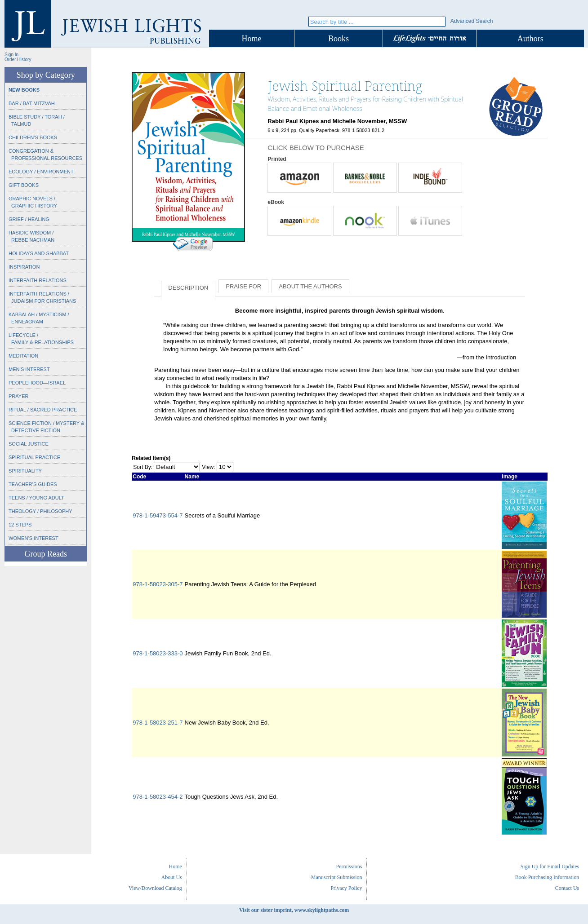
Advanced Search (472, 21)
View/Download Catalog (155, 888)
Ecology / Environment (41, 172)
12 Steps (20, 525)
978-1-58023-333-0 (158, 653)
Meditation (23, 356)
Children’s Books (33, 137)
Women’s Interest (33, 538)
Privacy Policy (346, 888)
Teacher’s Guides (33, 484)
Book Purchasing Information (547, 877)
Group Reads (45, 554)
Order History (18, 60)
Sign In (11, 55)
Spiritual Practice (34, 457)
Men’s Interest (29, 369)
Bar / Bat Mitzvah (32, 103)
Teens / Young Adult (36, 498)
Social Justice (29, 444)
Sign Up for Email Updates (550, 867)
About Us (172, 877)
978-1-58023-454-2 (158, 797)
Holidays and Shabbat (39, 253)
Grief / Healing (29, 219)
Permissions (349, 867)
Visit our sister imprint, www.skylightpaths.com (294, 910)
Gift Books (24, 185)
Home (252, 39)
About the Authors (310, 286)
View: (208, 467)
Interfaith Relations (38, 280)
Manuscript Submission (337, 877)
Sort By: (143, 467)
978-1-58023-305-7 (158, 584)
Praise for (243, 286)
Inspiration (24, 267)
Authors (530, 39)
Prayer (18, 396)
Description (188, 288)
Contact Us (567, 888)
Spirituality (25, 471)
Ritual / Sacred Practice (43, 410)
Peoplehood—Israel (37, 383)
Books (339, 39)
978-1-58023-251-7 (158, 723)
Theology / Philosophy (40, 511)
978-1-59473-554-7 (158, 515)
